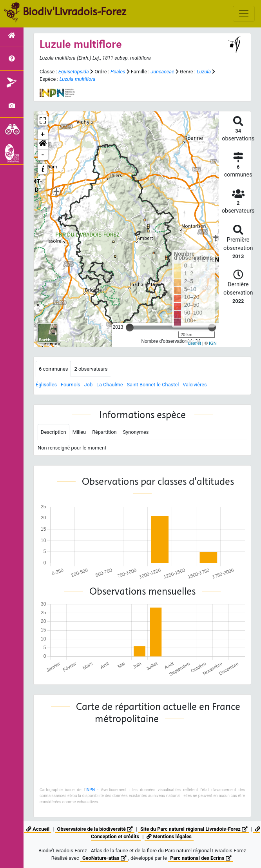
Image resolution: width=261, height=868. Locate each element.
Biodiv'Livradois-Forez (74, 11)
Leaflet (195, 343)
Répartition (104, 432)
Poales (118, 72)
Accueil (38, 829)
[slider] (130, 328)
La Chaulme (110, 385)
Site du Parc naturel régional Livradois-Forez (194, 829)
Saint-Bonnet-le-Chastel (153, 385)
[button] (43, 145)
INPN (90, 790)
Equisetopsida (74, 72)
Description (53, 432)
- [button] (43, 155)
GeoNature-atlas (104, 858)
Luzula (204, 72)
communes (53, 369)
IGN (213, 343)
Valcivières (195, 385)
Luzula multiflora (78, 79)
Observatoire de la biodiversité (95, 829)
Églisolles (46, 385)
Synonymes (136, 432)
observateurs (91, 369)
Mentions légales (169, 836)
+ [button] (43, 135)
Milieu (79, 432)
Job (89, 385)
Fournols (71, 385)
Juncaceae (162, 72)
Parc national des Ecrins (201, 858)
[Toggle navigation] (244, 14)
